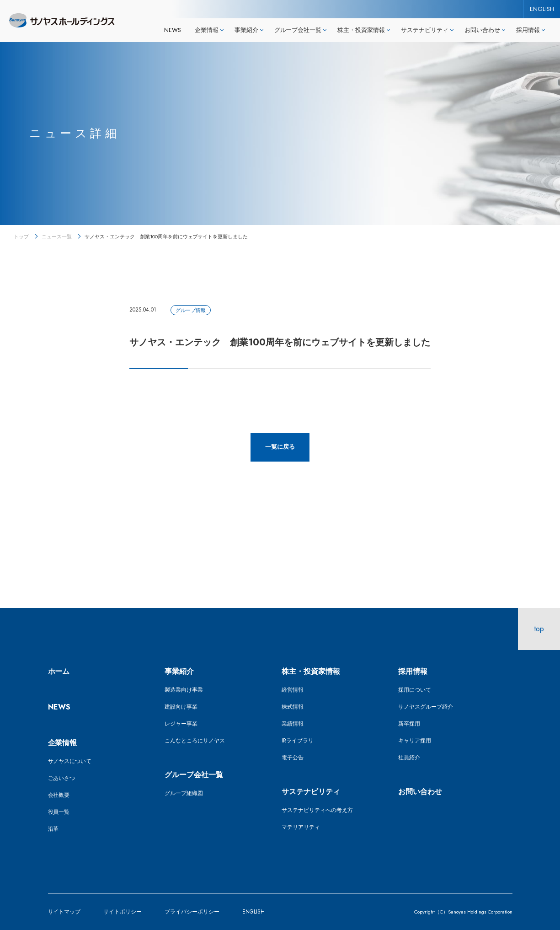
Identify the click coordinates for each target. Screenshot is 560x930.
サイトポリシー (123, 912)
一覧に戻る (280, 447)
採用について (415, 690)
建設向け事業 (181, 707)
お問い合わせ (420, 792)
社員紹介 (409, 758)
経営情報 (293, 690)
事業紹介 (179, 671)
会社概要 (59, 795)
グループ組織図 (184, 793)
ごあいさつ (62, 778)
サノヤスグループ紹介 (426, 707)
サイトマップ (64, 912)
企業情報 (63, 743)
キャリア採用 (415, 741)
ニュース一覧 (57, 237)
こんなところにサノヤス (195, 741)
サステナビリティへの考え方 (317, 810)
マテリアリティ (301, 827)
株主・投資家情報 (311, 671)
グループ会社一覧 (194, 775)
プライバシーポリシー (192, 912)
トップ (21, 237)
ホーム (59, 671)
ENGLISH (542, 9)
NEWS (173, 30)
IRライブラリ (298, 741)
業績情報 (293, 724)
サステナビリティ (311, 792)
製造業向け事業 (184, 690)
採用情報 (413, 671)
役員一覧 (59, 812)
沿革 (53, 829)
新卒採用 (409, 724)
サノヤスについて (70, 761)
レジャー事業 (181, 724)
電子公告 (293, 758)
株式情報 (293, 707)
